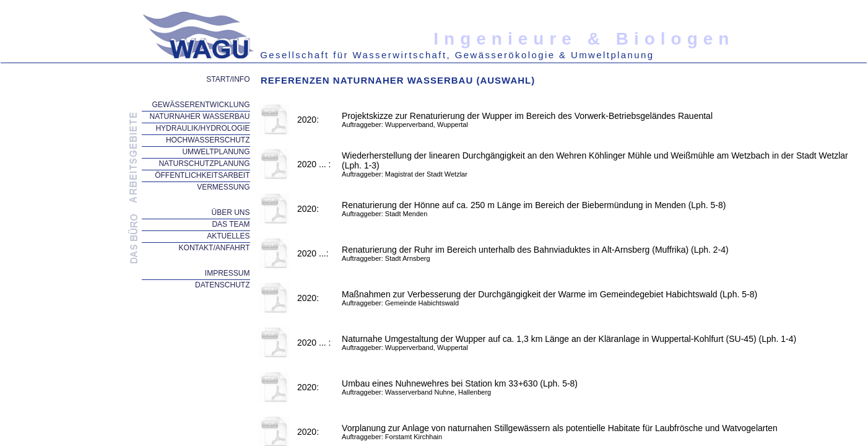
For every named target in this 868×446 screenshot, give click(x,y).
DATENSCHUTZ (222, 285)
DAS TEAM (231, 224)
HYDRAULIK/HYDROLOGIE (202, 128)
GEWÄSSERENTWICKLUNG (201, 105)
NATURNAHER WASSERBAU (199, 116)
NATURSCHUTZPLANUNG (204, 164)
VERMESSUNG (223, 187)
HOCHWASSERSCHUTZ (208, 140)
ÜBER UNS (230, 212)
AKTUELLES (228, 236)
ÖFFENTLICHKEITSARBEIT (202, 175)
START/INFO (228, 79)
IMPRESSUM (228, 273)
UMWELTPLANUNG (216, 152)
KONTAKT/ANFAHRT (215, 248)
